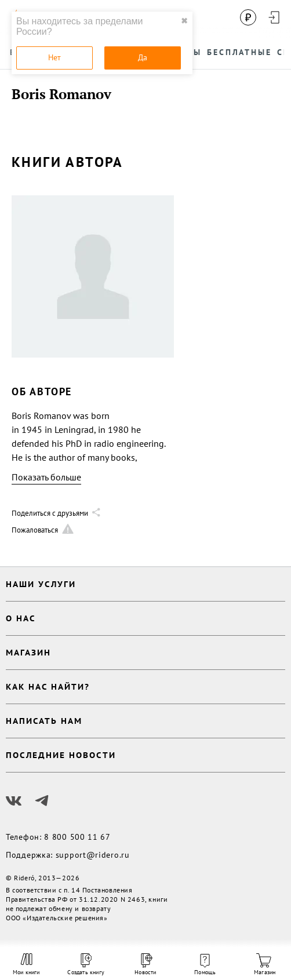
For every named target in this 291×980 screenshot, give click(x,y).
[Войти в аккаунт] (274, 17)
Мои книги (26, 964)
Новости (145, 965)
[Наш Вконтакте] (14, 801)
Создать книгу (86, 965)
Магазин (265, 965)
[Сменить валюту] (248, 17)
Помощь (205, 965)
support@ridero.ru (93, 855)
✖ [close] (184, 21)
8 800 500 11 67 (77, 837)
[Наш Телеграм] (42, 801)
